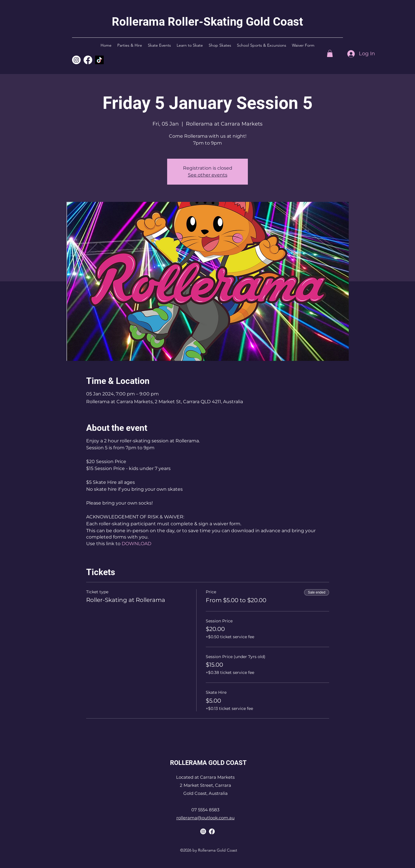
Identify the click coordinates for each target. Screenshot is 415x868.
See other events (208, 175)
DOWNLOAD (136, 544)
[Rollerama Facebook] (212, 831)
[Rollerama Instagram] (76, 60)
